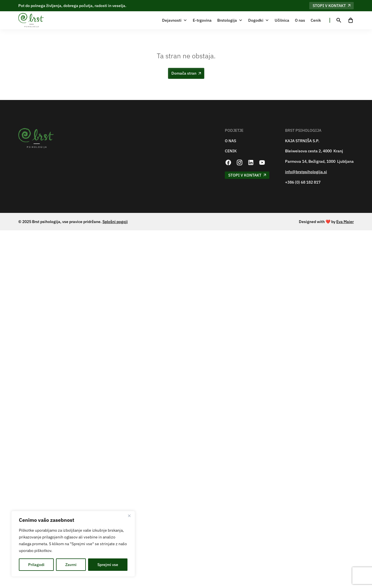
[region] (73, 544)
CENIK (231, 151)
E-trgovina (202, 20)
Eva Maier (345, 222)
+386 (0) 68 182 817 (303, 182)
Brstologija (230, 20)
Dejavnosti (175, 20)
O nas (300, 20)
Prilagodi (36, 565)
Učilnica (282, 20)
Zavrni (71, 565)
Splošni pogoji (115, 222)
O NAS (230, 141)
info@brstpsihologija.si (306, 172)
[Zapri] (129, 516)
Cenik (316, 20)
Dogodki (259, 20)
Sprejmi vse (108, 565)
